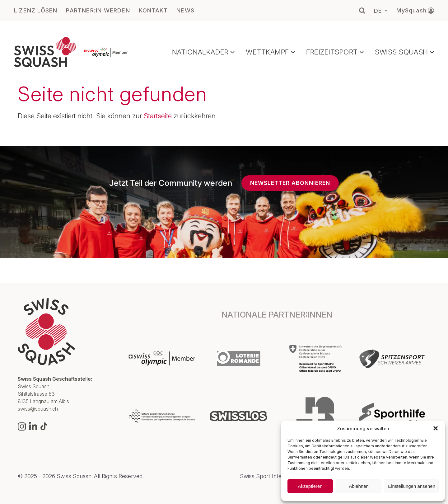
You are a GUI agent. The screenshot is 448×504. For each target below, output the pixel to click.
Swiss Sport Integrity (266, 476)
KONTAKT (153, 11)
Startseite (158, 116)
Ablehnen (359, 486)
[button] (436, 428)
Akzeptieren (310, 486)
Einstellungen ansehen (412, 486)
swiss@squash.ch (38, 409)
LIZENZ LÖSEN (36, 11)
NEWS (185, 11)
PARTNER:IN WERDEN (98, 11)
